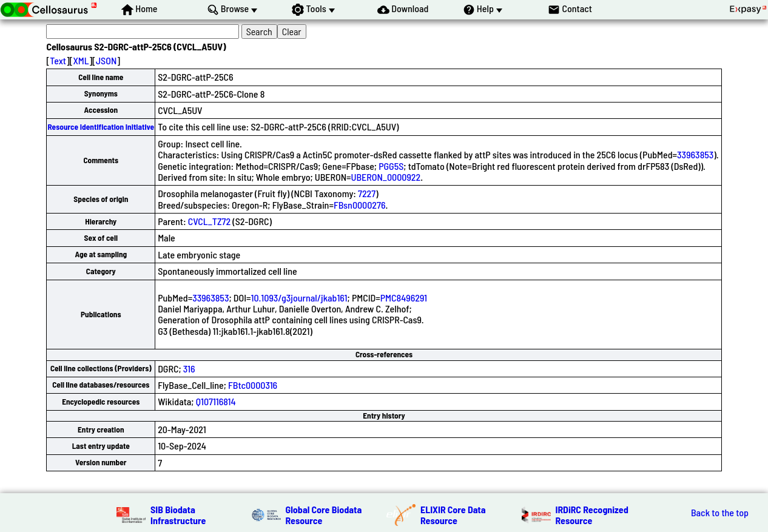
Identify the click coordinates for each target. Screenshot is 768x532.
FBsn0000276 (360, 205)
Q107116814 (216, 401)
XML (81, 60)
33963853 (695, 154)
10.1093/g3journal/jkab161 (299, 298)
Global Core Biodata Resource (324, 515)
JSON (106, 60)
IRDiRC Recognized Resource (592, 515)
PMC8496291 (404, 298)
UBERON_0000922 (386, 177)
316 (189, 369)
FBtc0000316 (253, 385)
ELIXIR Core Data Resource (453, 515)
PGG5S (391, 166)
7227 (367, 193)
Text (58, 60)
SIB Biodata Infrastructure (178, 515)
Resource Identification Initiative (101, 127)
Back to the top (720, 513)
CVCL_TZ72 (209, 221)
